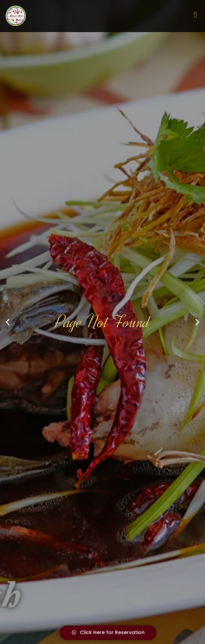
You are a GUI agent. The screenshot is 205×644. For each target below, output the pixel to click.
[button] (8, 322)
